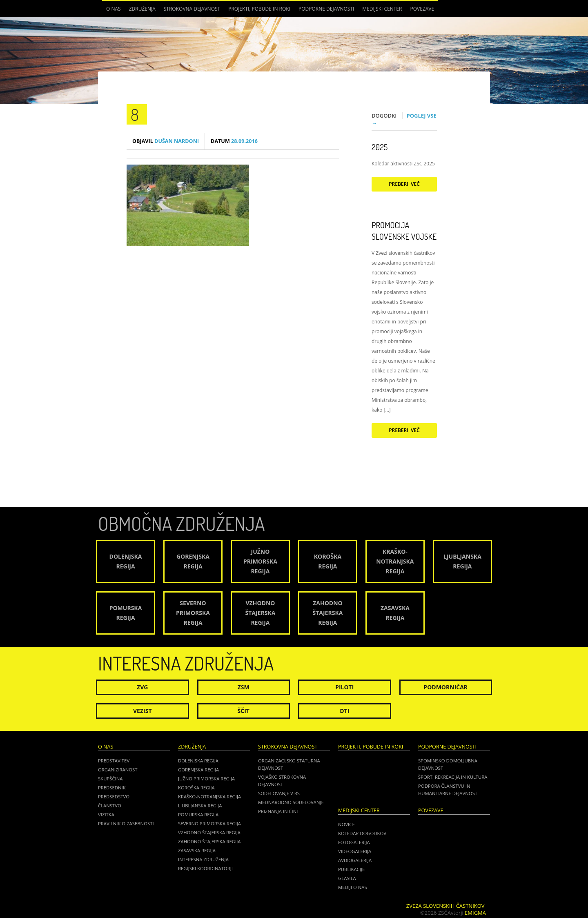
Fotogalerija (354, 842)
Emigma (475, 913)
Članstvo (110, 805)
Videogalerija (355, 851)
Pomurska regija (198, 814)
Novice (346, 824)
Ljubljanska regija (200, 805)
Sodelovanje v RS (279, 793)
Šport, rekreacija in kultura (453, 777)
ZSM (244, 687)
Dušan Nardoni (166, 141)
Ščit (244, 711)
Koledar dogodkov (362, 833)
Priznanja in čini (278, 811)
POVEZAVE (422, 9)
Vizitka (106, 814)
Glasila (347, 878)
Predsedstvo (114, 797)
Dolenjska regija (198, 761)
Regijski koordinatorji (205, 868)
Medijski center (382, 9)
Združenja (142, 9)
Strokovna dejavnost (192, 9)
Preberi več (404, 184)
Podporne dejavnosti (326, 9)
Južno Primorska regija (206, 779)
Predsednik (112, 788)
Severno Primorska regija (209, 823)
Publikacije (351, 869)
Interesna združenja (203, 859)
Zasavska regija (197, 850)
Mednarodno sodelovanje (291, 802)
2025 (380, 147)
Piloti (344, 687)
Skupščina (110, 779)
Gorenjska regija (198, 770)
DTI (344, 711)
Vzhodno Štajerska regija (209, 832)
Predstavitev (114, 761)
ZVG (142, 687)
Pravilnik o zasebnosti (126, 823)
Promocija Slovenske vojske (404, 231)
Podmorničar (445, 687)
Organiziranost (118, 770)
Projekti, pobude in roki (259, 9)
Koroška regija (196, 788)
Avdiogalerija (355, 860)
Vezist (143, 711)
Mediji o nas (353, 887)
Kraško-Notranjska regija (209, 797)
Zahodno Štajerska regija (209, 841)
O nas (114, 9)
